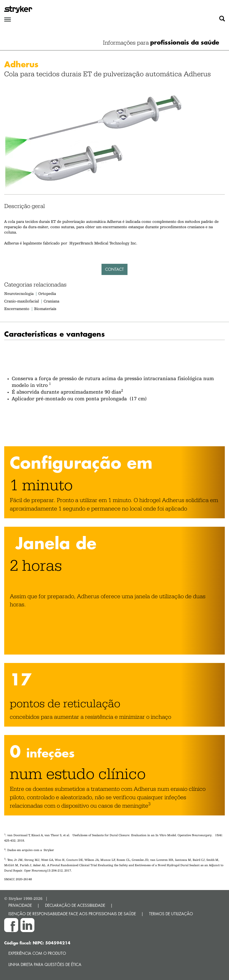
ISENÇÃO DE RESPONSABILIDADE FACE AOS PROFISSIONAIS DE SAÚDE (72, 914)
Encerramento (17, 309)
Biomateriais (45, 309)
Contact (114, 269)
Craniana (51, 301)
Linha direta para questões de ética (45, 964)
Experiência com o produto (37, 953)
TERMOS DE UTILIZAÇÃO (171, 914)
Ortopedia (47, 293)
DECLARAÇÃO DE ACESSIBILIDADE (75, 905)
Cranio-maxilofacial (22, 301)
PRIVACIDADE (20, 905)
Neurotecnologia (19, 293)
